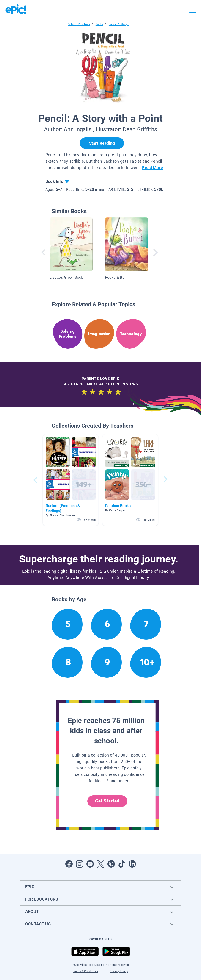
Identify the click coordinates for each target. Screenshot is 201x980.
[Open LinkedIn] (132, 864)
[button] (71, 480)
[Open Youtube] (90, 864)
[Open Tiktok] (122, 864)
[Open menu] (193, 10)
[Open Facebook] (69, 864)
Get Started (107, 801)
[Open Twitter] (101, 864)
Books (99, 24)
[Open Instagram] (80, 864)
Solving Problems (79, 24)
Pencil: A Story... (119, 24)
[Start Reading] (102, 143)
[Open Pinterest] (111, 864)
